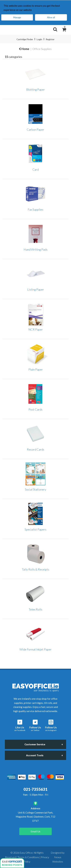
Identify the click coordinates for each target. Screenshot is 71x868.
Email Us (35, 831)
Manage (17, 17)
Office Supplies (42, 49)
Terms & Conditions (28, 857)
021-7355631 (35, 789)
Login (39, 39)
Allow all (51, 17)
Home (24, 49)
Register (50, 39)
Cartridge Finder (25, 39)
